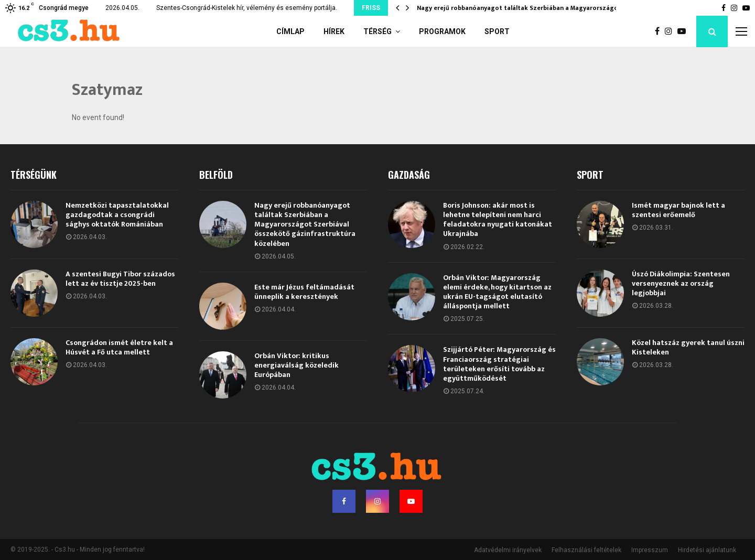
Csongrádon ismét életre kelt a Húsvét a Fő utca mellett (119, 347)
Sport (497, 31)
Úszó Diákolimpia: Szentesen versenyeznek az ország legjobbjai (681, 283)
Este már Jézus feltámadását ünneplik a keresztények (304, 292)
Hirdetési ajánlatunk (707, 550)
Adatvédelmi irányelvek (508, 550)
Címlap (290, 31)
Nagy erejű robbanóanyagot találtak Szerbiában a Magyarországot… (522, 8)
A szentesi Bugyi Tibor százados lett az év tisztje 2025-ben (120, 279)
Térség (377, 31)
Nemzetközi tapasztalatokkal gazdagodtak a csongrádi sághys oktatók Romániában (117, 215)
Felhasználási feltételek (586, 550)
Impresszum (650, 550)
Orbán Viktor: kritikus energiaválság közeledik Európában (296, 365)
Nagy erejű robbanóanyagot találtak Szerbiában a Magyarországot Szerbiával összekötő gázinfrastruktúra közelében (305, 224)
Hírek (334, 31)
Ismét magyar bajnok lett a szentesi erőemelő (678, 210)
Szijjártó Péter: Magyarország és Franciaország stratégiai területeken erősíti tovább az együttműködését (499, 364)
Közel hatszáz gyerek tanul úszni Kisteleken (688, 347)
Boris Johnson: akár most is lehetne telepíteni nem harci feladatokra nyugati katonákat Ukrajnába (498, 220)
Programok (442, 31)
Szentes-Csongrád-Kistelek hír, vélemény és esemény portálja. (247, 8)
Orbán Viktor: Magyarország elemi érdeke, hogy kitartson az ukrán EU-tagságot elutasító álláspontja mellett (497, 292)
